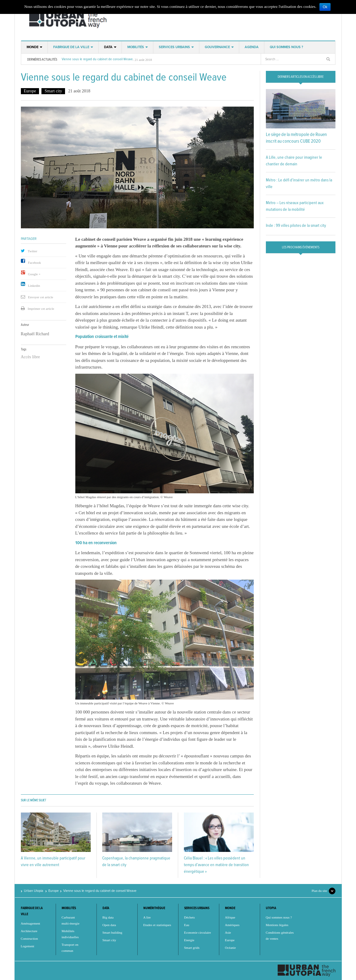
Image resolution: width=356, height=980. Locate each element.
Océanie (230, 948)
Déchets (189, 917)
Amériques (232, 925)
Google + (34, 274)
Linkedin (34, 286)
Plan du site (319, 891)
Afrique (230, 917)
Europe (30, 91)
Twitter (33, 251)
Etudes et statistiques (157, 925)
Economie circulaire (198, 932)
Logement (28, 946)
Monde (33, 47)
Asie (228, 932)
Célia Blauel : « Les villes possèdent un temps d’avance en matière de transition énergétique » (216, 865)
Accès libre (30, 357)
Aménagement (31, 923)
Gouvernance (217, 47)
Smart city (53, 91)
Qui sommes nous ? (286, 47)
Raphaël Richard (35, 334)
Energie (189, 940)
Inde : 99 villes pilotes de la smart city (296, 226)
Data (108, 47)
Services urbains (174, 47)
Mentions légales (277, 925)
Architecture (29, 931)
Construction (29, 939)
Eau (187, 925)
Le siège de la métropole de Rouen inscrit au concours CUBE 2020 (296, 138)
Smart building (113, 932)
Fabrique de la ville (71, 47)
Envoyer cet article (41, 297)
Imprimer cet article (41, 309)
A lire (147, 917)
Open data (109, 925)
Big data (108, 917)
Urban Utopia (67, 20)
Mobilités (136, 47)
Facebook (35, 263)
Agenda (252, 47)
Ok (325, 7)
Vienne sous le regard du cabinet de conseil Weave (97, 59)
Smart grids (192, 948)
